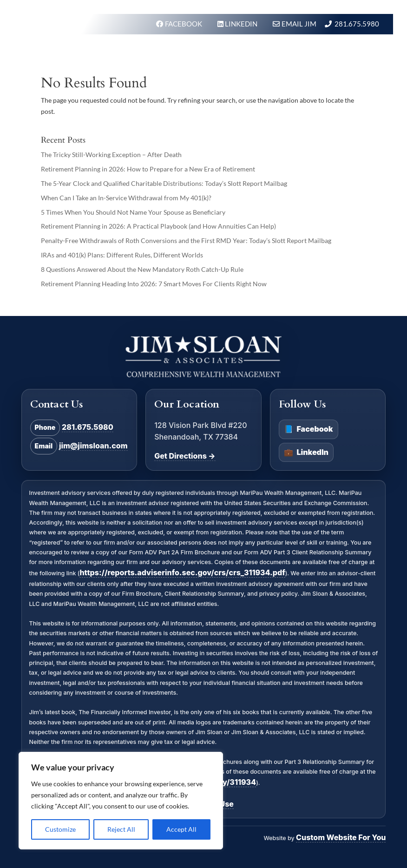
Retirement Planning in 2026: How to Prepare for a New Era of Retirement (148, 169)
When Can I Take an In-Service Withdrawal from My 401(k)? (126, 198)
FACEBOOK (184, 24)
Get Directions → (185, 456)
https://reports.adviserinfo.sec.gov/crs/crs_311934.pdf (182, 572)
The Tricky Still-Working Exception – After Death (111, 155)
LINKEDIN (242, 24)
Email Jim (299, 24)
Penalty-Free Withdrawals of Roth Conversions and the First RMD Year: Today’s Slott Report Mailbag (186, 240)
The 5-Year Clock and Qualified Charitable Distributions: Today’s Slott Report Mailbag (164, 183)
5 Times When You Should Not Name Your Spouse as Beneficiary (133, 212)
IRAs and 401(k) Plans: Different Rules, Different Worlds (122, 255)
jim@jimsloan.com (93, 446)
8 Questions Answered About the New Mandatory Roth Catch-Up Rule (142, 269)
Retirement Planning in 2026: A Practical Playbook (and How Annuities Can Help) (158, 226)
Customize (60, 829)
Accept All (181, 829)
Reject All (121, 829)
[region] (121, 801)
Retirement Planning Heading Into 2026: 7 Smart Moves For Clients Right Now (154, 284)
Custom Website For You (341, 837)
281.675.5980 (357, 24)
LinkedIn (306, 453)
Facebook (308, 429)
